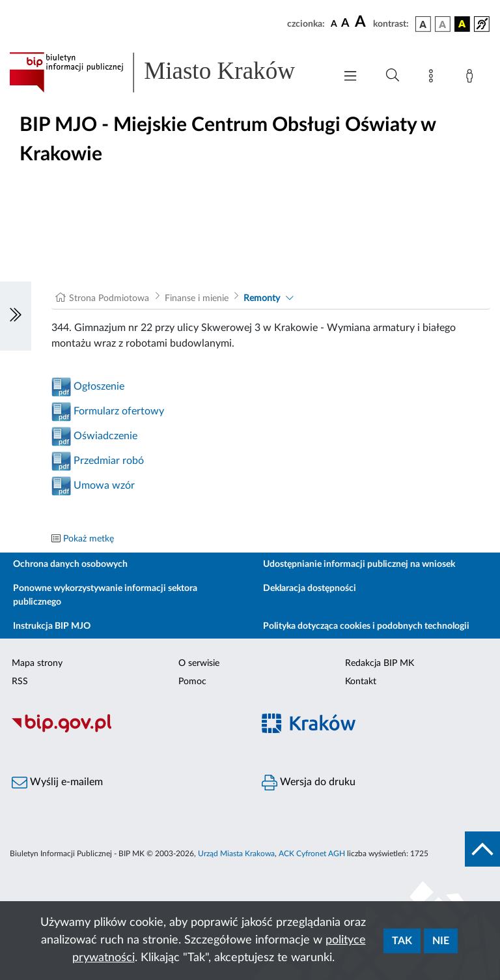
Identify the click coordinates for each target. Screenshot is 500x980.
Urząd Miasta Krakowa (236, 854)
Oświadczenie (105, 436)
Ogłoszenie (99, 386)
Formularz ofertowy (119, 411)
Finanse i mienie (197, 298)
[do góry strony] (482, 849)
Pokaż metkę (89, 539)
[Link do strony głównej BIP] (165, 72)
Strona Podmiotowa (109, 298)
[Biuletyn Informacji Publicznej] (125, 731)
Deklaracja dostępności (310, 588)
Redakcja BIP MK (380, 663)
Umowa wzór (104, 485)
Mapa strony (37, 663)
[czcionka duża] (362, 22)
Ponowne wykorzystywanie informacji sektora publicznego (105, 595)
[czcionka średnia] (345, 24)
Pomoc (192, 682)
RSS (20, 682)
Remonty (262, 298)
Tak (402, 941)
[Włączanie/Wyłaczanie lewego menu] (16, 316)
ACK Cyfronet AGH (312, 854)
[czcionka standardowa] (334, 23)
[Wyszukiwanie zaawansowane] (393, 76)
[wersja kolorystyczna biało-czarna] (443, 24)
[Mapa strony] (434, 78)
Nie (441, 941)
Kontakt (361, 682)
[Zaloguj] (472, 78)
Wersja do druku (309, 783)
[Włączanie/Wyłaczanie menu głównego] (350, 77)
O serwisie (199, 663)
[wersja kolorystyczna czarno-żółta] (462, 24)
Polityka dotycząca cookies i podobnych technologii (366, 626)
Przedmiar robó (109, 461)
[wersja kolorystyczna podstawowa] (423, 24)
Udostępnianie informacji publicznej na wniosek (359, 564)
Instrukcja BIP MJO (52, 626)
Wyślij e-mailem (57, 783)
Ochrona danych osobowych (70, 564)
